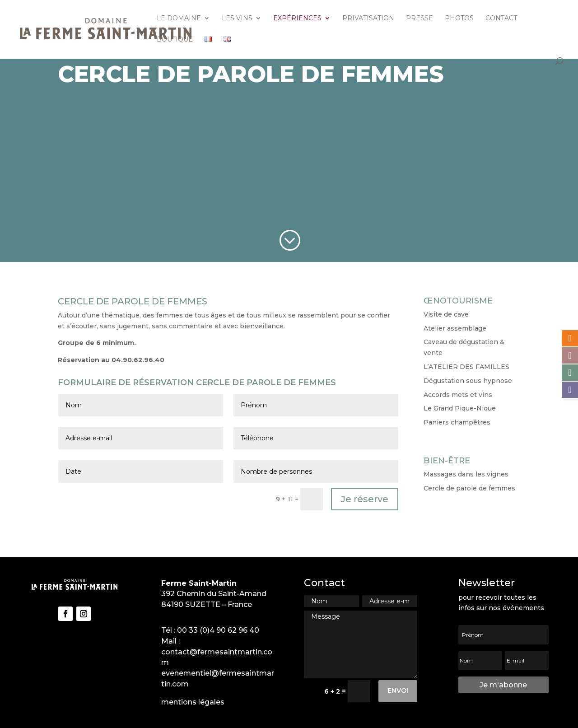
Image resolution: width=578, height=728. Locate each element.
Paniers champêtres (457, 422)
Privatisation (368, 19)
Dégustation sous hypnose (468, 381)
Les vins (237, 19)
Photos (459, 19)
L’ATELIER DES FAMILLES (466, 367)
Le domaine (179, 19)
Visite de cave (446, 314)
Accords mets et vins (458, 395)
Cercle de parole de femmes (469, 488)
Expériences (297, 19)
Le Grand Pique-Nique (460, 408)
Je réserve (365, 499)
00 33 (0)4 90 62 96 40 (218, 630)
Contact (501, 19)
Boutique (175, 40)
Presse (420, 19)
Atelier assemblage (455, 328)
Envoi (398, 691)
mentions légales (193, 702)
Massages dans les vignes (466, 474)
